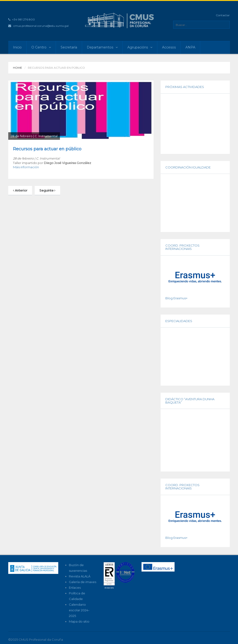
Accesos (169, 47)
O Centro (41, 47)
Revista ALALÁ (80, 576)
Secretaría (69, 47)
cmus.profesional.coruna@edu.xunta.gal (41, 26)
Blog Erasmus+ (176, 298)
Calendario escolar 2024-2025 (79, 610)
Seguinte (47, 190)
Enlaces (75, 588)
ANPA (190, 47)
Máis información (26, 167)
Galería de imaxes (83, 582)
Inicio (17, 47)
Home (18, 68)
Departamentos (102, 47)
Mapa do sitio (79, 621)
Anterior (20, 190)
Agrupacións (140, 47)
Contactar (223, 15)
